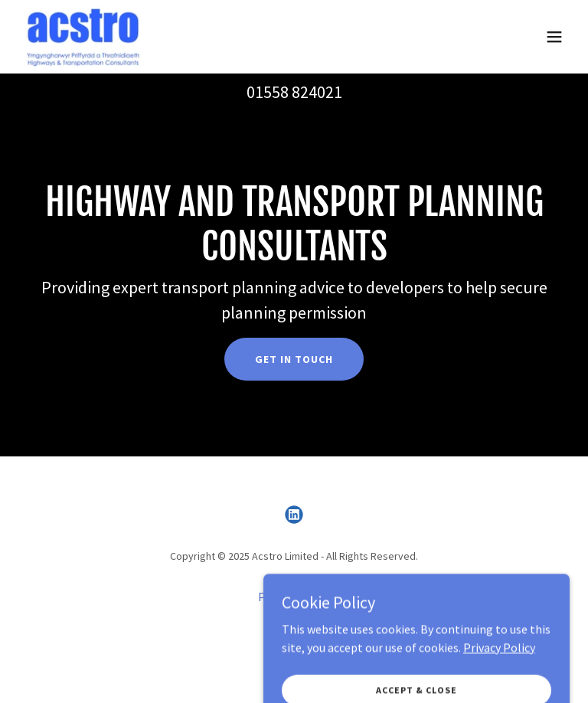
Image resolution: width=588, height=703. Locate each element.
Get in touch (294, 359)
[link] (83, 37)
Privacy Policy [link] (294, 597)
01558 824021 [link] (294, 92)
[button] (554, 37)
